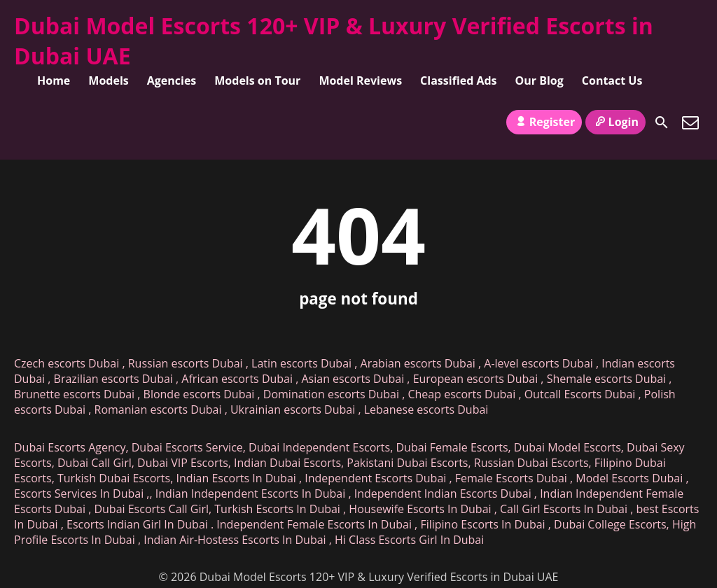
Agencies (172, 80)
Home (54, 80)
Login (615, 122)
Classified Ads (458, 80)
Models (108, 80)
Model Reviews (360, 80)
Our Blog (540, 80)
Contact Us (612, 80)
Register (544, 122)
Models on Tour (257, 80)
